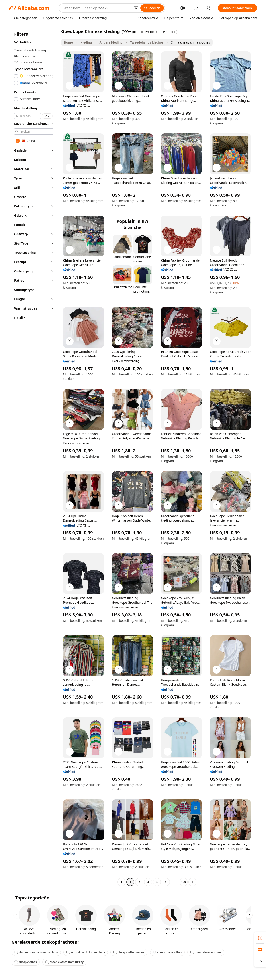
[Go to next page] (192, 882)
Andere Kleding (111, 42)
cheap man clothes (167, 952)
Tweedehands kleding (147, 42)
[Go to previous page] (121, 882)
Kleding (86, 42)
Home (68, 42)
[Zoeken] (152, 8)
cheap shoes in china (206, 952)
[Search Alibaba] (97, 8)
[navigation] (34, 457)
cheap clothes (26, 962)
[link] (260, 938)
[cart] (196, 9)
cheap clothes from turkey (64, 962)
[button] (136, 8)
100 (184, 882)
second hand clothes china (86, 952)
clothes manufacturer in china (36, 952)
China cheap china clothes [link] (190, 42)
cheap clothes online (129, 952)
